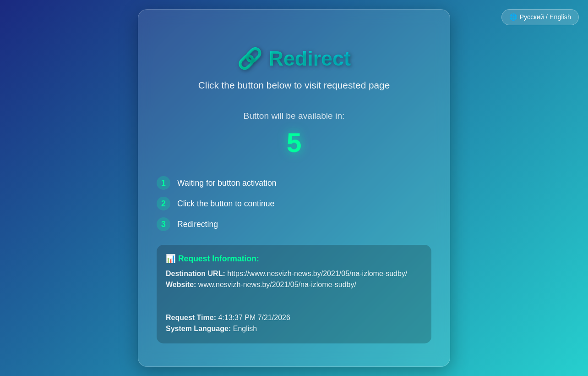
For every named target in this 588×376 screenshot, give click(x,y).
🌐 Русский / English (540, 17)
